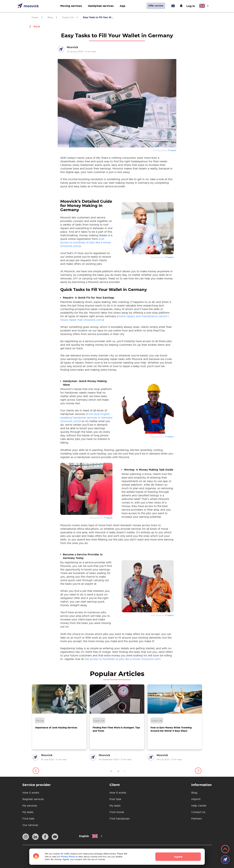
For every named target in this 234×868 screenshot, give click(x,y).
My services (30, 806)
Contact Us (198, 812)
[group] (59, 723)
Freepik (172, 150)
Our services (30, 825)
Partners (197, 819)
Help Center (199, 806)
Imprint (196, 799)
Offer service (156, 6)
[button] (36, 771)
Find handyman (120, 819)
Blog (194, 793)
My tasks (28, 812)
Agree (178, 857)
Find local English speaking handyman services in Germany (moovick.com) (86, 418)
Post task (115, 799)
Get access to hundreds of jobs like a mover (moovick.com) (86, 242)
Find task (28, 819)
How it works (31, 793)
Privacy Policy (68, 857)
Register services (33, 799)
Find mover (117, 812)
